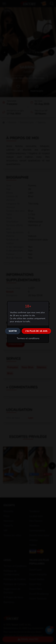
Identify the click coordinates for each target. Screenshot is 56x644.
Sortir (13, 331)
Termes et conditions (28, 338)
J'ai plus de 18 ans (36, 331)
